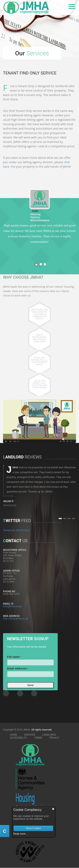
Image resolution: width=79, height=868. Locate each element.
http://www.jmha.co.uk (16, 619)
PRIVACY (54, 738)
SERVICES (30, 735)
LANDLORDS (49, 735)
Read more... (21, 834)
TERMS (38, 738)
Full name (14, 657)
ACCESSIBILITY (19, 738)
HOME (14, 735)
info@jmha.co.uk (12, 606)
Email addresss (18, 668)
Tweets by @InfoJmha (16, 530)
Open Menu (72, 7)
